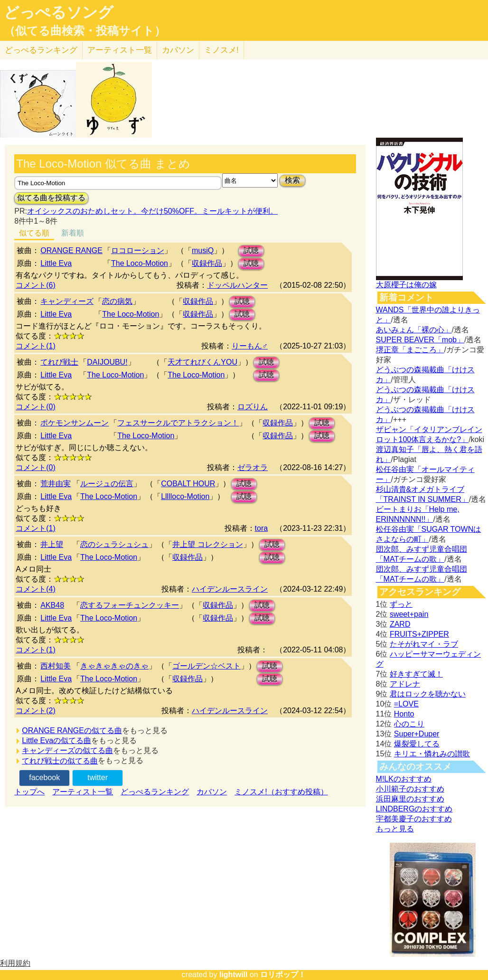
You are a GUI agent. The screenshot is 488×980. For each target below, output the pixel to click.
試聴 (251, 250)
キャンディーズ (67, 301)
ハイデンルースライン (230, 589)
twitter (98, 777)
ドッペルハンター (237, 285)
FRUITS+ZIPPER (419, 634)
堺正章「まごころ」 (410, 350)
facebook (44, 777)
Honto (404, 714)
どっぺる (41, 50)
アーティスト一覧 (83, 792)
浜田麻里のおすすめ (410, 799)
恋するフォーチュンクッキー (130, 605)
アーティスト (120, 50)
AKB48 (52, 605)
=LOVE (406, 704)
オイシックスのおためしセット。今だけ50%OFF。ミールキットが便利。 (152, 211)
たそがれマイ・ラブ (424, 644)
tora (262, 528)
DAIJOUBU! (107, 362)
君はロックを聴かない (428, 694)
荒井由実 (56, 484)
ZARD (400, 624)
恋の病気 (117, 301)
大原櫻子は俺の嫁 (406, 285)
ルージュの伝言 (107, 484)
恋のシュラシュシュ (114, 544)
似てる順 (34, 233)
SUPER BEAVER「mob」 (420, 340)
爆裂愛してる (417, 744)
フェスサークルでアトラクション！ (178, 423)
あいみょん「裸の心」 (414, 330)
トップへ (29, 792)
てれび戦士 (59, 362)
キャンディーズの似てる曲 (67, 750)
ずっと (401, 604)
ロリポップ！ (283, 975)
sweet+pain (409, 614)
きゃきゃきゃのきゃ (114, 666)
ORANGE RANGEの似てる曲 (72, 730)
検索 (292, 180)
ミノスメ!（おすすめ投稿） (281, 792)
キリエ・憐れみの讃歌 (432, 754)
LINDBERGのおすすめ (414, 809)
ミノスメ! (221, 50)
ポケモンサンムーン (75, 423)
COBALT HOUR (188, 484)
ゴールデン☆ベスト (206, 666)
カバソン (178, 50)
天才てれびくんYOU (202, 362)
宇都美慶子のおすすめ (414, 819)
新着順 (73, 233)
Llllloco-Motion (185, 496)
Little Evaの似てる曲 (56, 740)
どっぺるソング (59, 12)
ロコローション (138, 250)
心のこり (409, 724)
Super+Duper (417, 734)
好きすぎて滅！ (416, 674)
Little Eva (56, 263)
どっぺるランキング (155, 792)
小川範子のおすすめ (410, 789)
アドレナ (405, 684)
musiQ (203, 250)
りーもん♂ (250, 346)
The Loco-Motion (140, 263)
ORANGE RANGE (71, 250)
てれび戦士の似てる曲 (60, 761)
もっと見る (395, 829)
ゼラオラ (253, 467)
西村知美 (56, 666)
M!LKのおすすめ (404, 779)
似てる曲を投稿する (51, 198)
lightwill (234, 975)
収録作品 (207, 263)
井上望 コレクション (207, 544)
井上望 (52, 544)
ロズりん (253, 407)
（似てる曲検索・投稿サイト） (85, 31)
